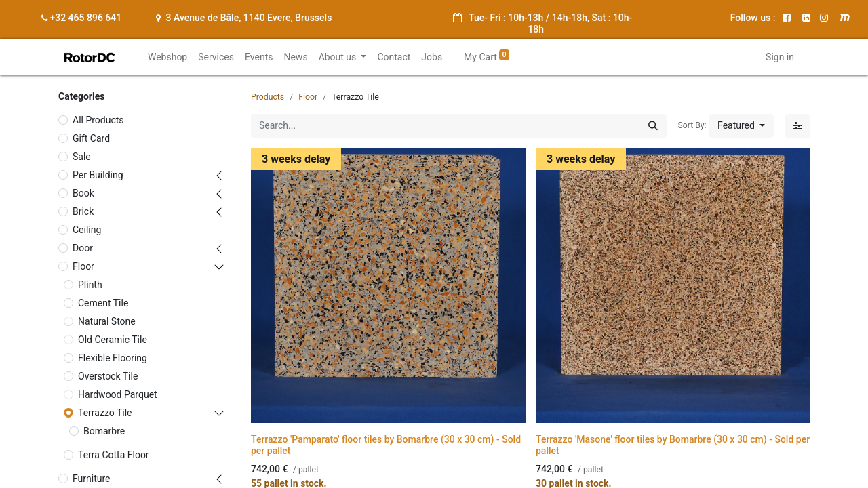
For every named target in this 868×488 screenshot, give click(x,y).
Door (83, 248)
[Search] (653, 126)
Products (268, 97)
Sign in (780, 57)
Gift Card (91, 138)
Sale (82, 157)
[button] (741, 126)
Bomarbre (104, 431)
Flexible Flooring (113, 358)
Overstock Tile (108, 376)
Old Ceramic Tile (113, 340)
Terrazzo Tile (105, 413)
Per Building (98, 175)
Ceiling (87, 230)
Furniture (92, 479)
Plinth (90, 285)
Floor (83, 266)
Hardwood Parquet (118, 394)
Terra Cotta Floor (114, 455)
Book (83, 193)
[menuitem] (167, 57)
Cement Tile (103, 303)
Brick (83, 211)
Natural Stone (107, 321)
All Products (98, 120)
